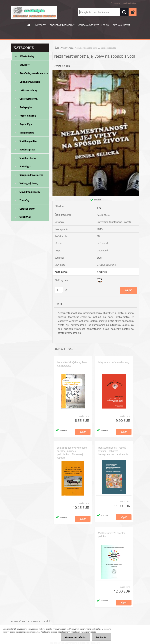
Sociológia (25, 166)
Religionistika (27, 133)
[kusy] (59, 290)
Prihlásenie (115, 3)
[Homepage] (29, 25)
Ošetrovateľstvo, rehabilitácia (29, 100)
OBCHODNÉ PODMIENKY (62, 25)
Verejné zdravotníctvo (31, 175)
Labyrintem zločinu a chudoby (113, 362)
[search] (124, 12)
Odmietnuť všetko (76, 637)
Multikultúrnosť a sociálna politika (112, 535)
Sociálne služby (28, 158)
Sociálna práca (27, 150)
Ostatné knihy (27, 209)
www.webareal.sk (42, 621)
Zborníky (24, 200)
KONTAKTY (40, 25)
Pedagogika (26, 107)
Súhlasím (101, 637)
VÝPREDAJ (25, 217)
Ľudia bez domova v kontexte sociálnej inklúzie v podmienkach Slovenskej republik (72, 453)
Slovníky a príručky (30, 192)
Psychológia (26, 124)
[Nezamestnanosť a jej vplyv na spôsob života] (96, 72)
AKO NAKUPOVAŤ (121, 25)
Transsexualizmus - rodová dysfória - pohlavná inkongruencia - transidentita (113, 451)
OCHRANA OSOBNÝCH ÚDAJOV (94, 25)
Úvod (57, 48)
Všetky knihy (27, 56)
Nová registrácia (129, 3)
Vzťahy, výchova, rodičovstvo (29, 184)
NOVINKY (25, 65)
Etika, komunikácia (30, 82)
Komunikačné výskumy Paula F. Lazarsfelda (72, 364)
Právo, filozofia (28, 116)
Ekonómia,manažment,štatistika (34, 73)
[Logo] (34, 12)
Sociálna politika (28, 141)
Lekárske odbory (28, 90)
